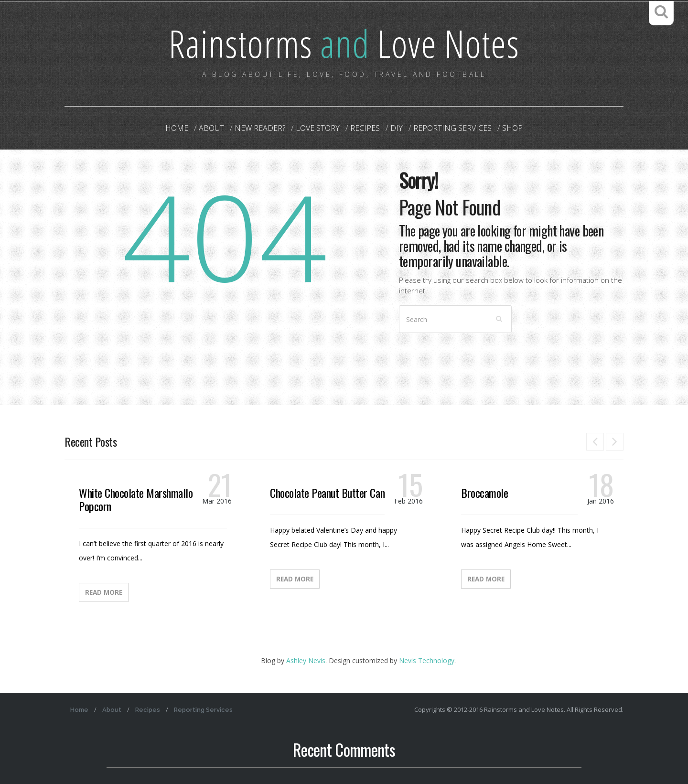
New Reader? (260, 128)
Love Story (318, 128)
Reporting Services (452, 128)
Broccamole (484, 493)
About (211, 128)
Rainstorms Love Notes (344, 43)
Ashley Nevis (306, 660)
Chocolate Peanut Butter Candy (332, 493)
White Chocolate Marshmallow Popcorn (139, 499)
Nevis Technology (427, 660)
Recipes (365, 128)
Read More (104, 592)
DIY (397, 128)
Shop (512, 128)
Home (177, 128)
